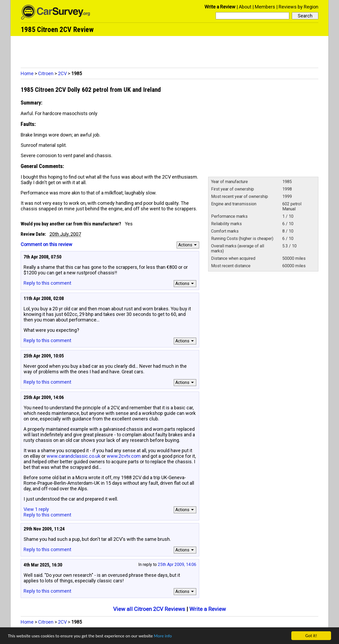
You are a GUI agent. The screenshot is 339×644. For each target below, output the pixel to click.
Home (27, 73)
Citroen (46, 73)
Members (265, 7)
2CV (62, 73)
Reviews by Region (298, 7)
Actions (188, 245)
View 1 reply (36, 509)
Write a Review (220, 7)
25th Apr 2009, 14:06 (177, 564)
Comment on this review (46, 244)
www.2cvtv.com (124, 456)
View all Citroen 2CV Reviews (149, 609)
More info (163, 636)
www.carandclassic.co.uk (73, 456)
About (245, 7)
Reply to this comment (47, 283)
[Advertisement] (169, 51)
